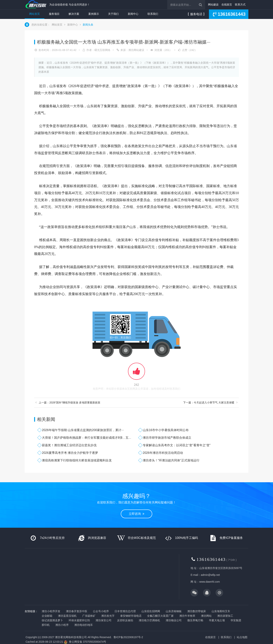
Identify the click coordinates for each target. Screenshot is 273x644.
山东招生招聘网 (151, 611)
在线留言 (227, 5)
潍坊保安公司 (104, 620)
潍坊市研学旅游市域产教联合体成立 (167, 438)
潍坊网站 (206, 616)
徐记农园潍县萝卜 (52, 620)
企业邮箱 (47, 616)
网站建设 (213, 5)
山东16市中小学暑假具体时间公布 (166, 430)
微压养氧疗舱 (195, 620)
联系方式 (240, 5)
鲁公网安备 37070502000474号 (88, 642)
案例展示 (94, 14)
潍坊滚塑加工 (225, 616)
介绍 (46, 146)
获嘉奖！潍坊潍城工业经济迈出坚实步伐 (69, 445)
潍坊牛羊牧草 (187, 616)
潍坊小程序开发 (51, 611)
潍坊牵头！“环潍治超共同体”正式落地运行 (171, 460)
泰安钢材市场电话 (131, 616)
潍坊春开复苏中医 (77, 611)
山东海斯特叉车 (221, 611)
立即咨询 (136, 514)
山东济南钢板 (174, 611)
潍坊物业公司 (174, 620)
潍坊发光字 (108, 616)
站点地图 (242, 637)
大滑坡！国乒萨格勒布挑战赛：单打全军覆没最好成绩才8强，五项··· (88, 438)
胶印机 (46, 625)
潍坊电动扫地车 (84, 625)
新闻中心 (133, 14)
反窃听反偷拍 (125, 620)
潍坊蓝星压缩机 (67, 616)
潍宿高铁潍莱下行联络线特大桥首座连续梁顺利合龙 (77, 460)
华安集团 (236, 620)
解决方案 (74, 14)
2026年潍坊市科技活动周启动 (163, 453)
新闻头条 (88, 25)
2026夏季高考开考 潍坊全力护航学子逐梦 (70, 453)
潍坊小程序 (62, 625)
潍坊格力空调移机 (149, 620)
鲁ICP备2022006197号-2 (128, 637)
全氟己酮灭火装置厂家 (160, 616)
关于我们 (113, 14)
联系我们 (153, 14)
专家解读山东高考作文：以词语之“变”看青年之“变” (177, 445)
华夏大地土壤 (217, 620)
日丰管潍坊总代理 (125, 611)
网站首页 (35, 14)
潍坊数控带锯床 (197, 611)
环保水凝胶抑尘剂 (79, 620)
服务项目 (54, 14)
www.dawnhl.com (209, 582)
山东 (53, 86)
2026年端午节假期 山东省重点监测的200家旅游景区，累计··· (83, 430)
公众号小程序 (101, 611)
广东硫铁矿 (89, 616)
